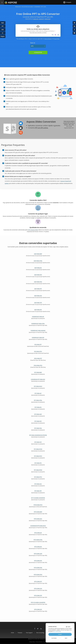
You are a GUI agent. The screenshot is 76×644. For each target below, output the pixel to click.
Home (10, 633)
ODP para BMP (38, 254)
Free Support (28, 633)
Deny (66, 638)
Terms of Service (48, 39)
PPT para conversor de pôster (38, 435)
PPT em (38, 128)
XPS (32, 46)
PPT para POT (38, 442)
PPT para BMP (38, 372)
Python (66, 124)
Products (18, 633)
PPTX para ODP (38, 554)
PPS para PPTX (38, 351)
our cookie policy (57, 631)
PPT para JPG (38, 407)
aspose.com (36, 19)
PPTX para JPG (38, 547)
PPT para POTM (38, 449)
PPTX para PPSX (38, 575)
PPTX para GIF (38, 533)
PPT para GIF (38, 393)
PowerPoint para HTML (38, 324)
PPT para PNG (38, 428)
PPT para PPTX (38, 477)
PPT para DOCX (38, 386)
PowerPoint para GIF (38, 317)
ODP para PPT (38, 289)
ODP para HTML (38, 261)
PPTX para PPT (38, 582)
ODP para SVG (38, 296)
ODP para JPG (38, 268)
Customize (54, 638)
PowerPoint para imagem (38, 331)
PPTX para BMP (38, 512)
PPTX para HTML (38, 540)
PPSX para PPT (38, 358)
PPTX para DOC (38, 519)
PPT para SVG (38, 484)
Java (73, 124)
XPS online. (45, 128)
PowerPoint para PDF (38, 337)
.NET (70, 124)
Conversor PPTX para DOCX (38, 526)
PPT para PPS (38, 463)
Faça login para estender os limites (38, 33)
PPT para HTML (38, 400)
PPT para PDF (38, 421)
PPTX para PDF (38, 561)
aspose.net (41, 19)
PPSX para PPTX (38, 365)
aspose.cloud (47, 19)
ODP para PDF (38, 275)
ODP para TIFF (38, 303)
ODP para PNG (38, 282)
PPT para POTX (38, 456)
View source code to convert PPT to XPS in (69, 122)
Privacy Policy (57, 39)
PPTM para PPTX (38, 505)
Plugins (3, 36)
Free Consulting (40, 633)
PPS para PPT (38, 344)
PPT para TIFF (38, 491)
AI (3, 33)
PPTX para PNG (38, 568)
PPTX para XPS (38, 609)
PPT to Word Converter (38, 498)
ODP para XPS (38, 310)
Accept (60, 634)
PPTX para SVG (38, 588)
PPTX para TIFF (38, 595)
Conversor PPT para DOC (38, 379)
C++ (67, 126)
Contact (45, 642)
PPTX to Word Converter (38, 602)
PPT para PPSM (38, 470)
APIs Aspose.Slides (33, 230)
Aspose (6, 2)
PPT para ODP (38, 414)
